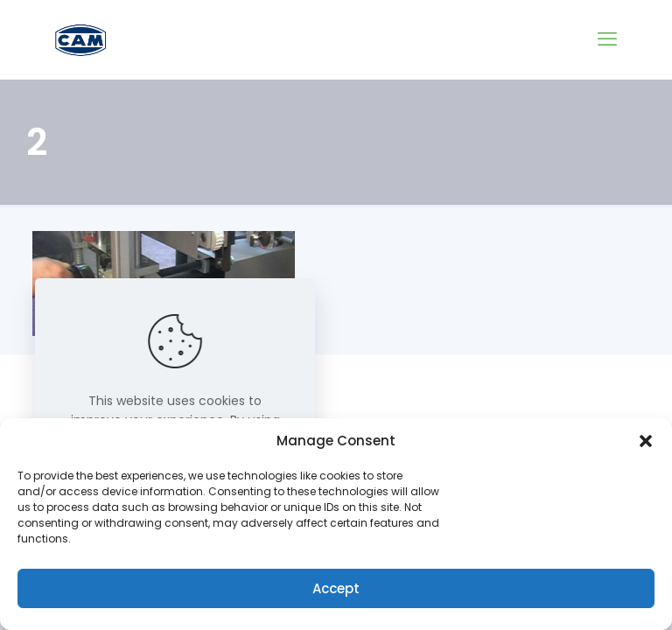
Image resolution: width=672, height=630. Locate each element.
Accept (336, 588)
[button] (646, 441)
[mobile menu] (607, 39)
